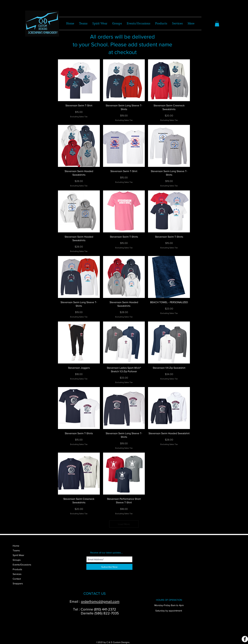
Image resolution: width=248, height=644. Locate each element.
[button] (217, 24)
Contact (17, 579)
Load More (124, 524)
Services (17, 574)
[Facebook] (245, 639)
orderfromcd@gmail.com (100, 601)
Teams (16, 550)
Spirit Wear (18, 555)
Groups (17, 560)
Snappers (18, 583)
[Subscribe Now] (109, 567)
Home (16, 546)
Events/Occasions (22, 565)
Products (17, 569)
